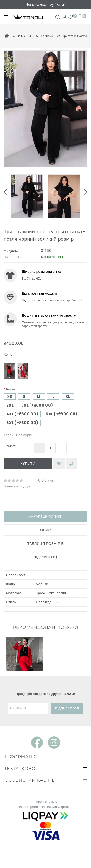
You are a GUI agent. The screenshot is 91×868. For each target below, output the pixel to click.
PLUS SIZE (25, 36)
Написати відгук (17, 486)
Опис (45, 530)
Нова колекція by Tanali (45, 4)
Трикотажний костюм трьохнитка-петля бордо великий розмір (24, 708)
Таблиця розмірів (18, 435)
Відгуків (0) (46, 557)
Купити (28, 464)
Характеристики (45, 516)
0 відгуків (46, 480)
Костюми (47, 36)
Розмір (11, 389)
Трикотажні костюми (77, 36)
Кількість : (11, 446)
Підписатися (67, 760)
